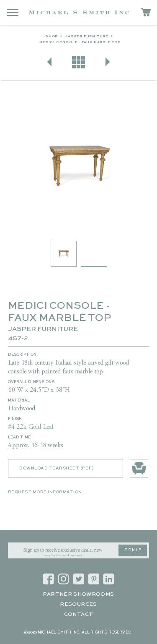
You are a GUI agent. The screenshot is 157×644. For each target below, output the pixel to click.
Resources (78, 605)
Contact (79, 615)
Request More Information (45, 492)
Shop (51, 37)
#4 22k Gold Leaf (31, 427)
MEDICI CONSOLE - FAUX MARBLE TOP (80, 42)
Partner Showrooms (78, 594)
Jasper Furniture (87, 37)
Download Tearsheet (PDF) (56, 468)
